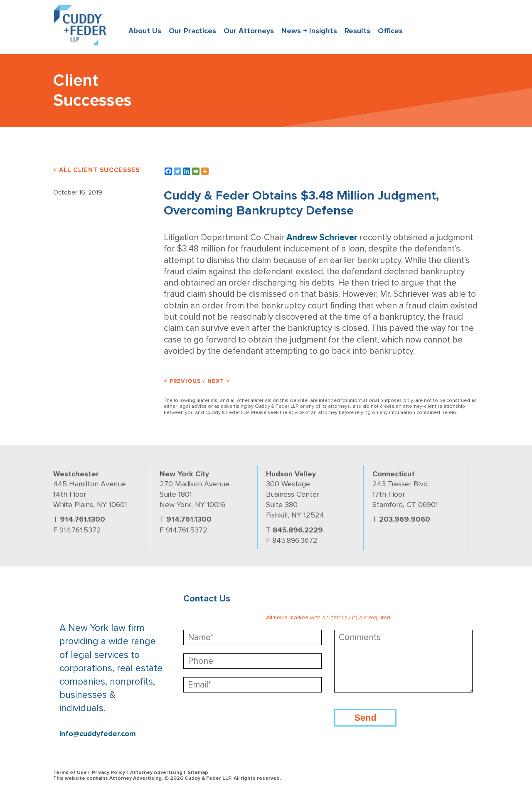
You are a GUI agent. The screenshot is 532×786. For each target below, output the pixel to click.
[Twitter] (177, 171)
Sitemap (198, 772)
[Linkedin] (187, 171)
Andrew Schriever (322, 238)
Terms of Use (70, 772)
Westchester (76, 474)
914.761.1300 (83, 519)
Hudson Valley (291, 474)
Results (357, 31)
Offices (390, 31)
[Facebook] (168, 171)
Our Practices (192, 31)
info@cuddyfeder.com (98, 734)
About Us (145, 31)
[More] (205, 171)
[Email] (196, 171)
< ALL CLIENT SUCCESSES (96, 170)
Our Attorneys (249, 31)
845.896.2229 (298, 530)
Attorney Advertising (156, 772)
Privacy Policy (108, 772)
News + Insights (309, 31)
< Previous (182, 381)
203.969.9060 (405, 519)
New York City (184, 474)
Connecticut (394, 474)
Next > (219, 381)
